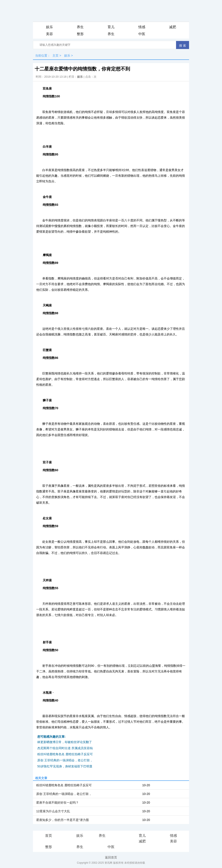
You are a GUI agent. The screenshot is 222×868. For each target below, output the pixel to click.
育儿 (111, 27)
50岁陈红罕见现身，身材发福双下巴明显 (65, 766)
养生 (80, 27)
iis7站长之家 (115, 836)
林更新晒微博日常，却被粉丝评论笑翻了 (65, 742)
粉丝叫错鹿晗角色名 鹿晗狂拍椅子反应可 (65, 754)
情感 (142, 27)
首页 (49, 836)
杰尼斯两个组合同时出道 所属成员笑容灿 (65, 748)
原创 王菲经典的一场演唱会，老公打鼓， (65, 760)
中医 (142, 34)
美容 (49, 34)
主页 (55, 56)
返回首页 (111, 857)
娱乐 (49, 27)
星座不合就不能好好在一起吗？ (57, 803)
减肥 (173, 27)
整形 (80, 34)
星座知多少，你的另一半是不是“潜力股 (63, 820)
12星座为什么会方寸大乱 (53, 811)
